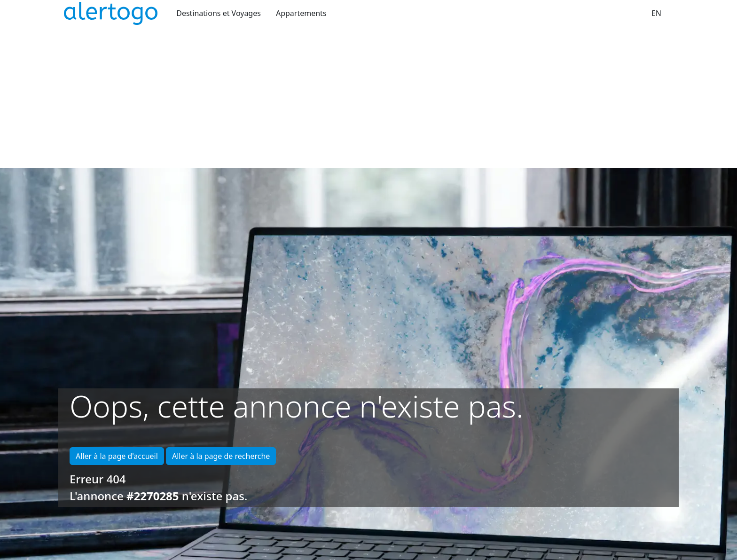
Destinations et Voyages (219, 13)
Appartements (301, 13)
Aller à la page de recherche (221, 456)
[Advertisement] (368, 97)
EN (656, 13)
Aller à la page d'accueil (117, 456)
